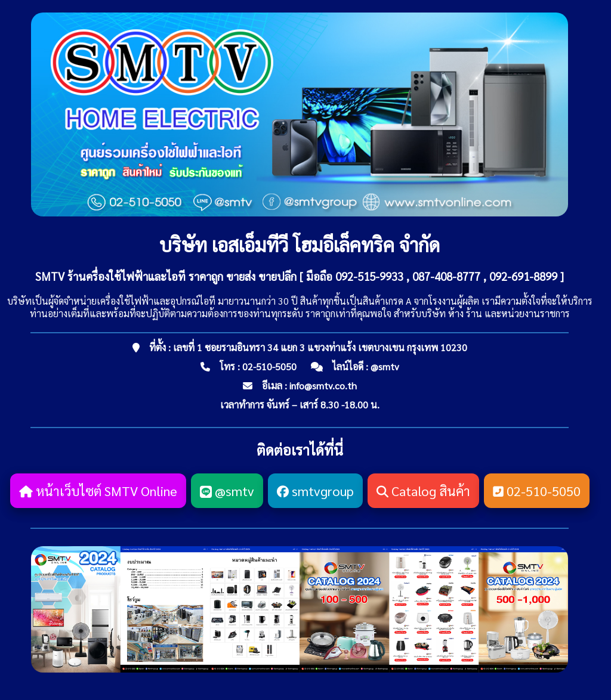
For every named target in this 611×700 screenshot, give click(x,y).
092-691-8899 (523, 276)
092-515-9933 (369, 276)
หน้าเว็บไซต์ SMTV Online (98, 491)
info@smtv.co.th (323, 385)
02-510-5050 (269, 366)
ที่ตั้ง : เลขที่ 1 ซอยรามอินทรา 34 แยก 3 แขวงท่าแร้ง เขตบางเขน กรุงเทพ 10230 (308, 347)
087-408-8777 (446, 276)
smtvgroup (315, 491)
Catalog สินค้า (423, 491)
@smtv (385, 366)
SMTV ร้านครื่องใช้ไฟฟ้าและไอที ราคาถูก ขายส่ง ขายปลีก (166, 276)
